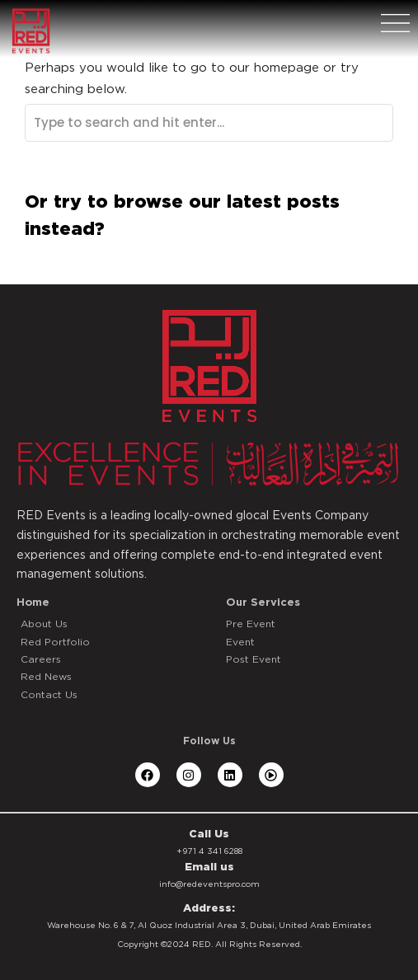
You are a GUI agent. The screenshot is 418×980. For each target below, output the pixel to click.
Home (33, 602)
